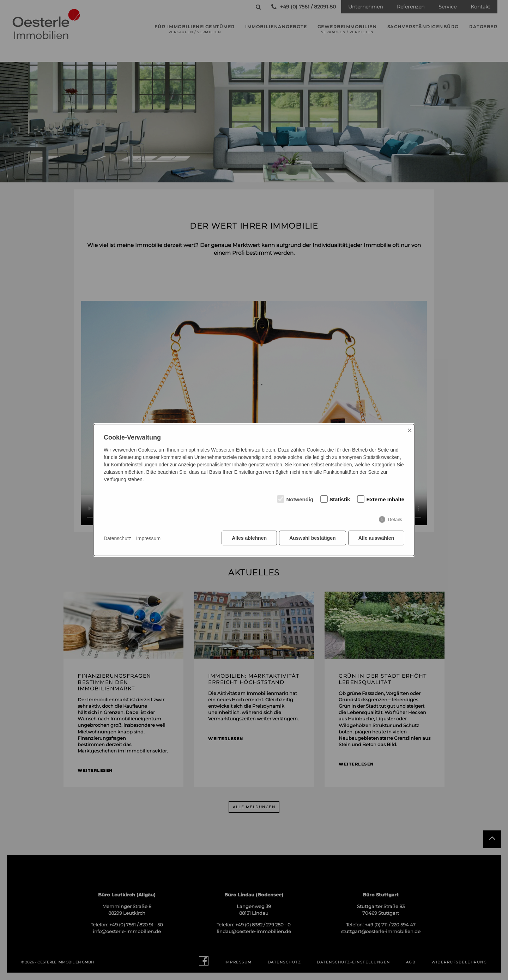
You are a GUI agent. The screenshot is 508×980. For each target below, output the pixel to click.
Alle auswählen (376, 538)
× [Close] (410, 431)
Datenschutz (117, 538)
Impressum (148, 538)
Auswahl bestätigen (312, 538)
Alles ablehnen (249, 538)
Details (395, 520)
